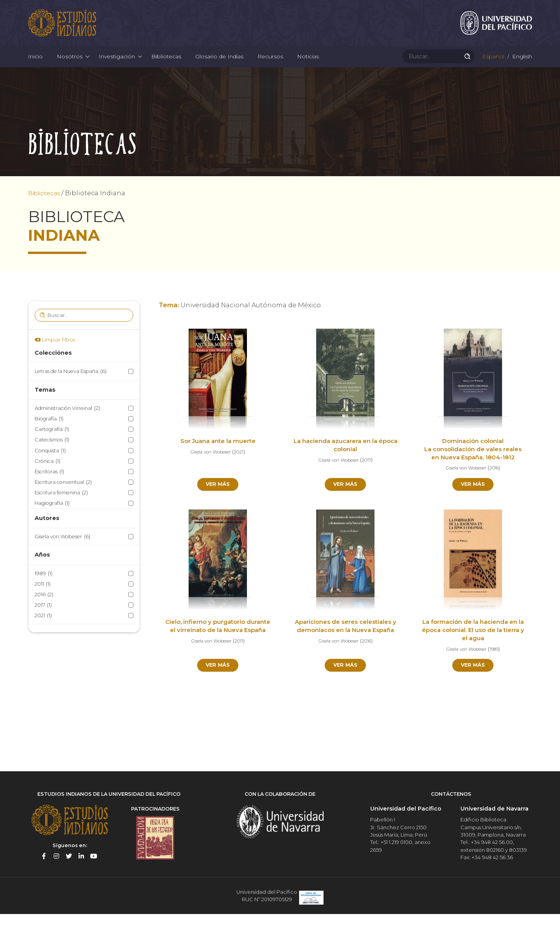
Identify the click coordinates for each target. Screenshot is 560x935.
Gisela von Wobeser (62, 557)
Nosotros (70, 70)
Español (493, 70)
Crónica (47, 482)
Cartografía (52, 450)
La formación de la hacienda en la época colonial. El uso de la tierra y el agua (473, 652)
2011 (43, 605)
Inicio (35, 70)
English (521, 70)
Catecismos (52, 461)
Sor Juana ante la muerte (218, 462)
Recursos (270, 70)
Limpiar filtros (59, 360)
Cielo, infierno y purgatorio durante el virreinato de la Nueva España (218, 652)
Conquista (50, 471)
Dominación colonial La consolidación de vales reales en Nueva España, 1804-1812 (473, 470)
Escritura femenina (61, 514)
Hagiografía (52, 524)
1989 (44, 594)
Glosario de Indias (219, 70)
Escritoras (49, 492)
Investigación (117, 70)
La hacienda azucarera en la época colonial (345, 466)
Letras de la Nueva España (71, 392)
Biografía (49, 439)
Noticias (308, 70)
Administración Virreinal (67, 429)
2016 (44, 615)
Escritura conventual (63, 503)
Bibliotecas (166, 70)
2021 (43, 636)
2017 (43, 626)
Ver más (218, 506)
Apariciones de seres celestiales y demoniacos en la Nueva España (345, 652)
